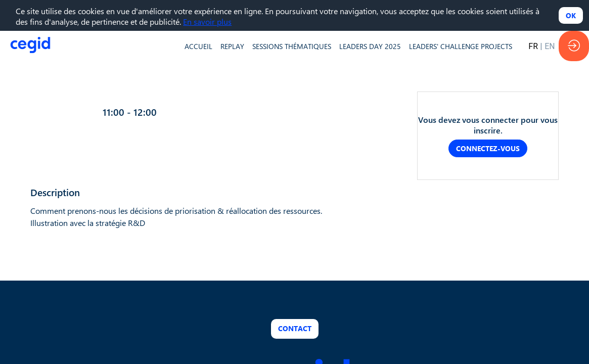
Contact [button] (295, 329)
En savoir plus (207, 21)
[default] (198, 46)
